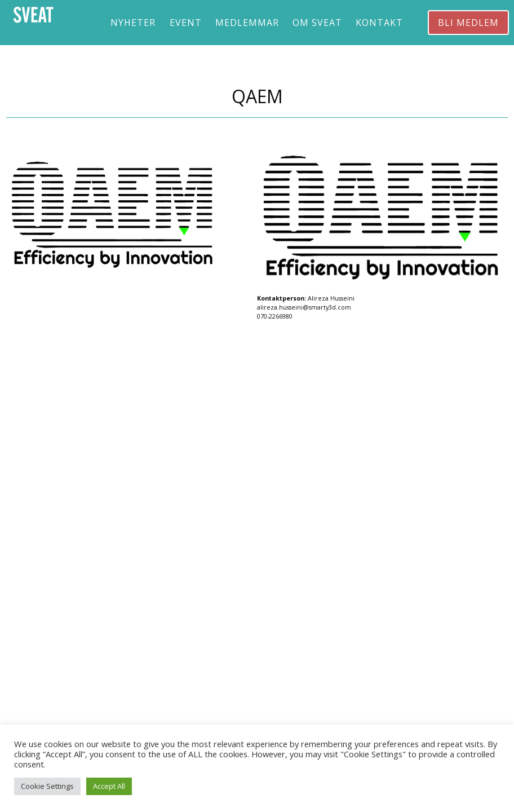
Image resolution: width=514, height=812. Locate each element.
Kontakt (379, 23)
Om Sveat (317, 23)
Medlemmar (247, 23)
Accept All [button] (109, 786)
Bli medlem (468, 23)
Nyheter (133, 23)
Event (186, 23)
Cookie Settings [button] (47, 786)
